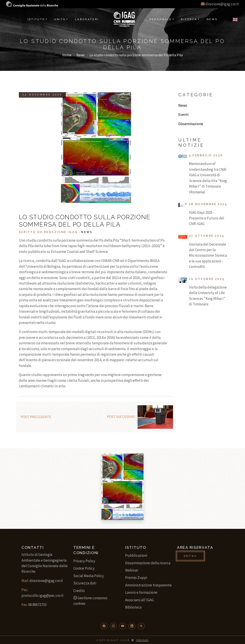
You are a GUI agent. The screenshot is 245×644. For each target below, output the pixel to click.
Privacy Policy (84, 561)
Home (67, 55)
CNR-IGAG (142, 640)
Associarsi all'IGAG (139, 600)
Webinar (132, 570)
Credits (79, 591)
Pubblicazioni (136, 555)
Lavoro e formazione (141, 592)
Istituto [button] (36, 19)
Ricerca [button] (189, 19)
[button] (104, 626)
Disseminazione (191, 124)
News (81, 55)
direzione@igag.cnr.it (222, 4)
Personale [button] (161, 19)
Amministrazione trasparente (148, 585)
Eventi (183, 114)
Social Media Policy (89, 576)
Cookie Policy (84, 568)
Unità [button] (60, 19)
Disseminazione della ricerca (148, 563)
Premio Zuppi (136, 578)
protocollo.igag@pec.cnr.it (43, 596)
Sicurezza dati (85, 583)
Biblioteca (133, 607)
